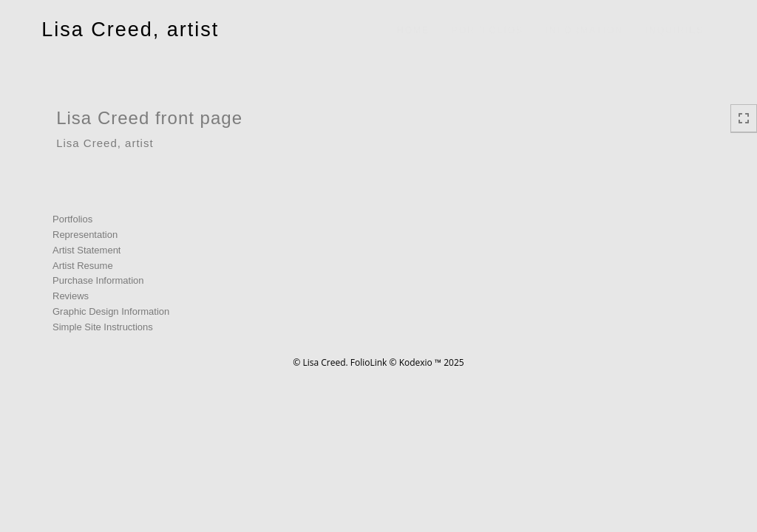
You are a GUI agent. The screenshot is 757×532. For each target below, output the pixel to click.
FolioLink (369, 362)
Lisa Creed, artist (130, 30)
